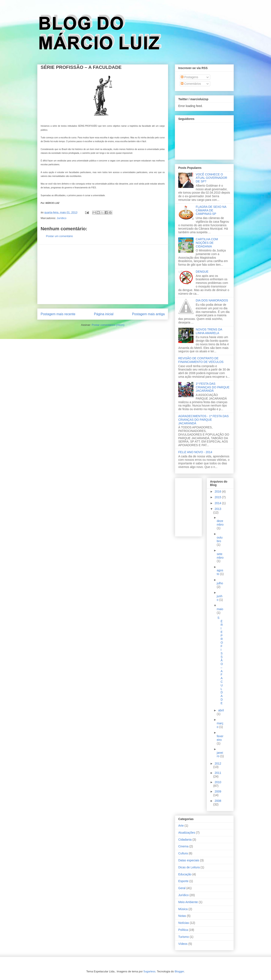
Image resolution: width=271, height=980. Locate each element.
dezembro (220, 523)
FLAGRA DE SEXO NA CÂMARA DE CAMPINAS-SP (211, 210)
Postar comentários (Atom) (108, 325)
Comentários (191, 84)
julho (220, 583)
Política (183, 930)
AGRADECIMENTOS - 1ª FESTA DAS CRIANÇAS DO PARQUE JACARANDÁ (203, 420)
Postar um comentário (59, 236)
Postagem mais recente (58, 314)
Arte (181, 826)
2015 (218, 497)
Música (183, 909)
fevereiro (220, 738)
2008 (218, 801)
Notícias (184, 923)
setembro (220, 556)
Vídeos (183, 944)
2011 (218, 773)
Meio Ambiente (188, 902)
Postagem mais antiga (148, 314)
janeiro (220, 754)
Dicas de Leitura (189, 867)
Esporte (183, 881)
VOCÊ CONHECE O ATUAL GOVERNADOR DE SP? (212, 178)
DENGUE (202, 272)
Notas (182, 916)
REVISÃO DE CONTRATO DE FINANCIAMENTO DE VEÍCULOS (201, 360)
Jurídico (62, 218)
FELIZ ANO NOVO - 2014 (195, 452)
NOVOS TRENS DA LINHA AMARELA (209, 331)
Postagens (189, 77)
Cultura (183, 853)
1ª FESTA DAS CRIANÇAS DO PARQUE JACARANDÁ (213, 387)
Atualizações (187, 833)
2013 (218, 509)
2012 (218, 763)
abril (221, 710)
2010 (218, 782)
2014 (218, 503)
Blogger (179, 971)
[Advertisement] (103, 274)
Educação (185, 874)
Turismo (184, 937)
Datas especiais (189, 860)
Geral (182, 888)
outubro (220, 539)
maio (220, 609)
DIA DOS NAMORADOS (212, 300)
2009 (218, 791)
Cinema (183, 846)
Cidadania (185, 840)
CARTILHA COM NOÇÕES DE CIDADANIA (207, 243)
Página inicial (104, 314)
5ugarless (149, 971)
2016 (218, 491)
